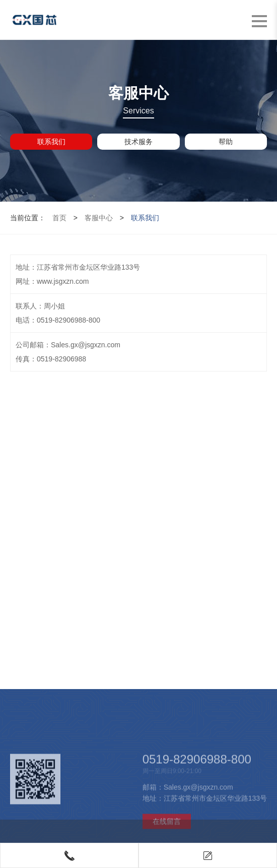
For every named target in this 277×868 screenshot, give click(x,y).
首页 (59, 218)
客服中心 (99, 218)
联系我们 (51, 142)
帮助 (226, 142)
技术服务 (138, 142)
